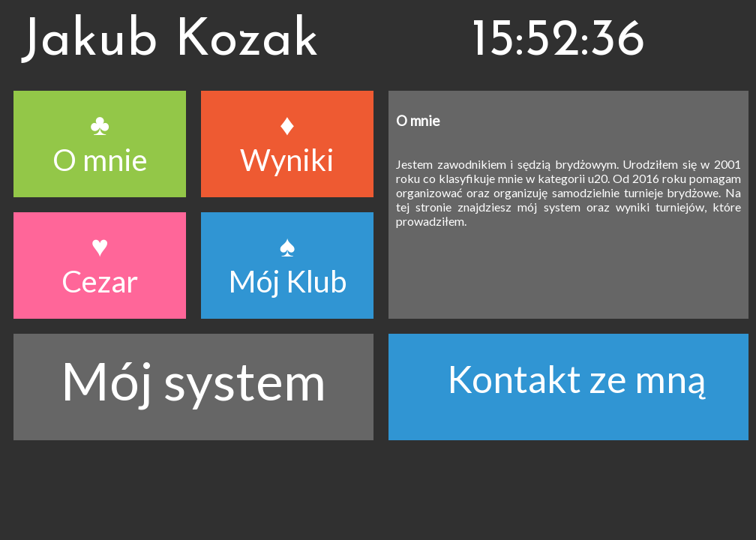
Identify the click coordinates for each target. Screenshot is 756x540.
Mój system (193, 380)
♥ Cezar (100, 263)
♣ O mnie (100, 142)
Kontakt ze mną (576, 379)
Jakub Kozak (170, 42)
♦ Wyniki (287, 142)
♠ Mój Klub (288, 263)
